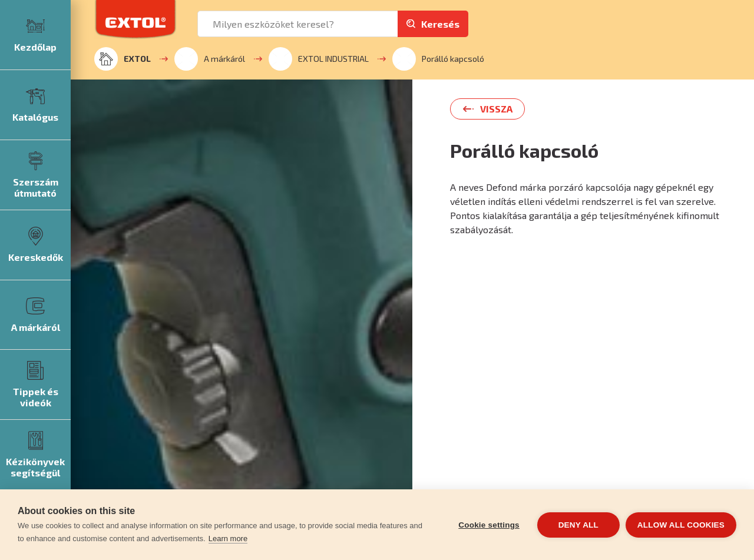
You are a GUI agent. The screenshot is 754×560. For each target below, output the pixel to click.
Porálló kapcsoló (438, 59)
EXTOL (123, 59)
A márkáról (210, 59)
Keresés (440, 24)
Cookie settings (489, 525)
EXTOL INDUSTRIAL (319, 59)
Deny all (578, 525)
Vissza (496, 109)
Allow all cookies (681, 525)
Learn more (228, 539)
